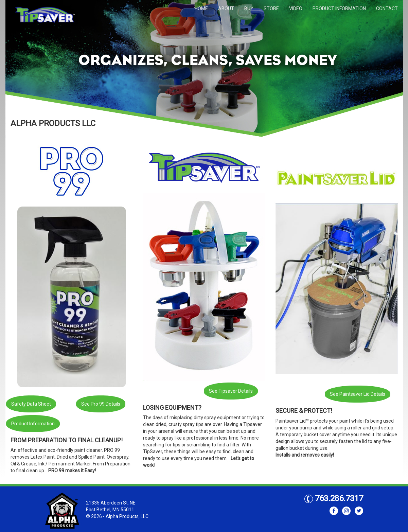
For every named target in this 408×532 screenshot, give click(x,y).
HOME (201, 8)
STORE (271, 8)
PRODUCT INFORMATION (339, 8)
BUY (249, 8)
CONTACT (387, 8)
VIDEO (296, 8)
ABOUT (226, 8)
